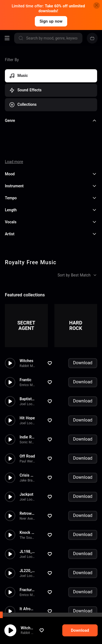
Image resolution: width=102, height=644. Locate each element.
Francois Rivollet (32, 598)
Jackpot (27, 459)
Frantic (25, 344)
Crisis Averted (32, 440)
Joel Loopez (29, 369)
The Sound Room (32, 502)
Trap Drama (30, 592)
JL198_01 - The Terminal (41, 516)
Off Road (27, 421)
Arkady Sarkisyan (32, 617)
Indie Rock (29, 402)
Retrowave (29, 478)
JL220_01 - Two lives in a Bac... (47, 535)
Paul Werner (29, 426)
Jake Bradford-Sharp (35, 445)
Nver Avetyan (29, 483)
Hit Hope (27, 383)
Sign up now (51, 21)
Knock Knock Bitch (36, 497)
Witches (26, 325)
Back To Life (30, 612)
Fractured (28, 554)
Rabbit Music (29, 330)
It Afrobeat (29, 573)
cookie (24, 630)
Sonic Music (29, 407)
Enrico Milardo (30, 350)
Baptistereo (29, 363)
